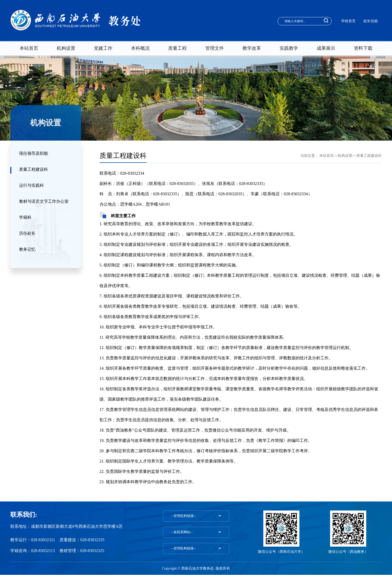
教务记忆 (27, 249)
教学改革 (252, 48)
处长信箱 (371, 21)
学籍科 (25, 217)
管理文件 (215, 48)
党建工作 (103, 48)
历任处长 (27, 233)
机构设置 (66, 48)
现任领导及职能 (34, 153)
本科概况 (140, 48)
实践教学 (289, 48)
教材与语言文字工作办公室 (44, 201)
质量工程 (177, 48)
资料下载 (363, 48)
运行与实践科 (31, 185)
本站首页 (29, 48)
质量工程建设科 (34, 169)
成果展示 (326, 48)
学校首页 (348, 21)
